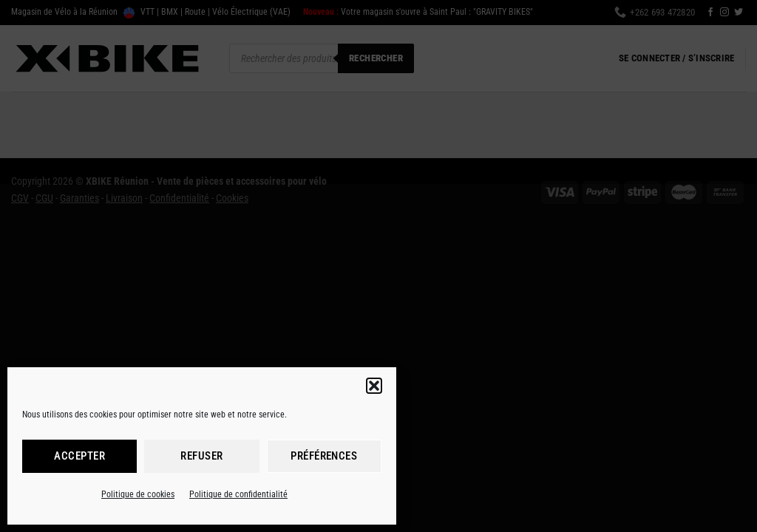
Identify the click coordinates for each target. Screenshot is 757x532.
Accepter (79, 456)
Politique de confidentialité (238, 494)
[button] (374, 386)
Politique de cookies (138, 494)
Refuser (201, 456)
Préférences (324, 456)
